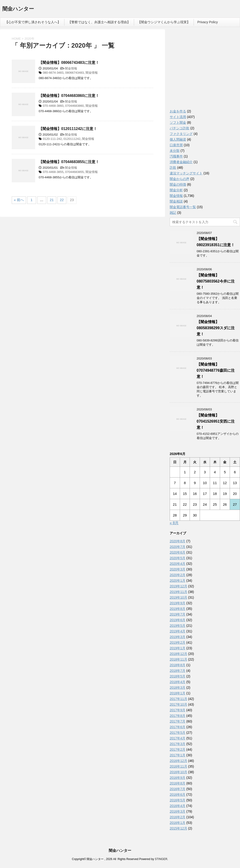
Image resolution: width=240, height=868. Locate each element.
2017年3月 (178, 744)
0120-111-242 (52, 139)
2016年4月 (178, 806)
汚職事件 (176, 156)
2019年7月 (178, 614)
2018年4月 (178, 682)
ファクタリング (181, 134)
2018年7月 (178, 671)
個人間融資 (178, 139)
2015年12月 (178, 828)
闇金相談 (176, 201)
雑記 (173, 213)
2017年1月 (178, 755)
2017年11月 (178, 699)
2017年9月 (178, 710)
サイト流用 (178, 117)
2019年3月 (178, 637)
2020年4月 (178, 564)
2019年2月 (178, 642)
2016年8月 (178, 783)
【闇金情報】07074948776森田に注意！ (216, 370)
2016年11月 (178, 766)
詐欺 (173, 168)
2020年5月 (178, 558)
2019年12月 (178, 586)
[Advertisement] (205, 70)
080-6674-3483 (53, 73)
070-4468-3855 (53, 172)
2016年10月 (178, 772)
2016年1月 (178, 823)
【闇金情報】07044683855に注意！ (69, 162)
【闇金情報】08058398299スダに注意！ (216, 328)
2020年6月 (178, 552)
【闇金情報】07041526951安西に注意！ (216, 421)
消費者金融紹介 (181, 162)
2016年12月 (178, 761)
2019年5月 (178, 626)
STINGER (161, 859)
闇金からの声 (180, 179)
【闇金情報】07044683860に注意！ (69, 96)
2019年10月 (178, 597)
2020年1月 (178, 581)
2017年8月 (178, 716)
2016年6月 (178, 795)
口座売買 (176, 145)
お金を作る (178, 111)
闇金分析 (176, 190)
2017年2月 (178, 749)
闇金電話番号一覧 (183, 207)
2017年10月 (178, 704)
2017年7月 (178, 721)
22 (62, 200)
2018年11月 (178, 659)
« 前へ (19, 200)
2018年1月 (178, 693)
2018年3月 (178, 688)
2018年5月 (178, 676)
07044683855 (75, 172)
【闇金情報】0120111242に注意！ (68, 129)
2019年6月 (178, 620)
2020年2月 (178, 575)
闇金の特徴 (178, 184)
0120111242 (72, 139)
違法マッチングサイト (186, 173)
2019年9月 (178, 603)
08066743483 (75, 73)
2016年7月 (178, 789)
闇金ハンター (18, 9)
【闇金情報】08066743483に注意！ (69, 63)
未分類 (175, 151)
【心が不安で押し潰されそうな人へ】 (33, 22)
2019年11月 (178, 592)
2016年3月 (178, 811)
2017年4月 (178, 738)
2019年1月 (178, 648)
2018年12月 (178, 654)
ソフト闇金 (178, 122)
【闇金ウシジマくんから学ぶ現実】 (164, 22)
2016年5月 (178, 800)
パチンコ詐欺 (180, 128)
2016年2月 (178, 817)
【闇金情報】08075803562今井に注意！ (216, 281)
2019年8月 (178, 609)
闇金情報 (71, 68)
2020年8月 (178, 541)
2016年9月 (178, 778)
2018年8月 (178, 665)
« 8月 (174, 523)
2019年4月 (178, 631)
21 (52, 200)
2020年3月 (178, 569)
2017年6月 (178, 727)
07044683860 (75, 106)
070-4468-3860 (53, 106)
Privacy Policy (208, 22)
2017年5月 (178, 733)
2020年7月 (178, 547)
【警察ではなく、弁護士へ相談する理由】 (99, 22)
